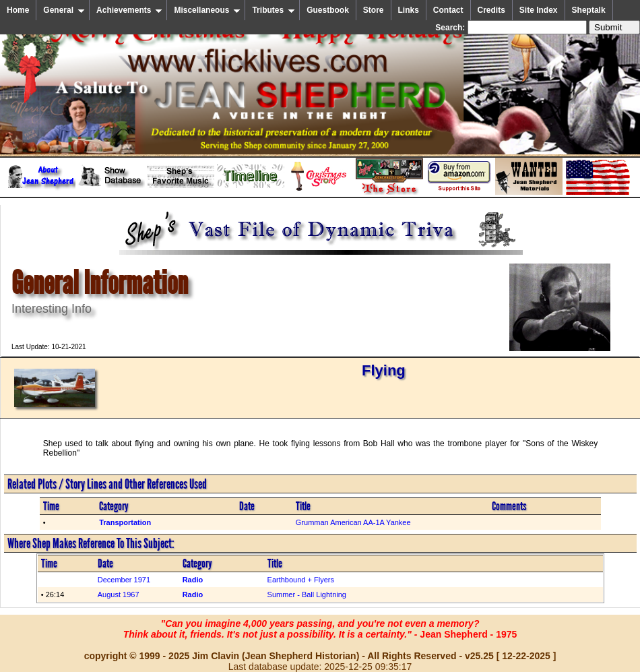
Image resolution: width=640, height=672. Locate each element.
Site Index (539, 10)
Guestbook (328, 10)
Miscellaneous (207, 10)
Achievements (129, 10)
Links (409, 10)
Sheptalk (589, 10)
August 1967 (119, 594)
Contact (448, 10)
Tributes (274, 10)
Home (18, 10)
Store (374, 10)
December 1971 (124, 580)
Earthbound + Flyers (301, 580)
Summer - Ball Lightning (307, 594)
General (64, 10)
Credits (491, 10)
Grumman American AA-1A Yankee (353, 522)
